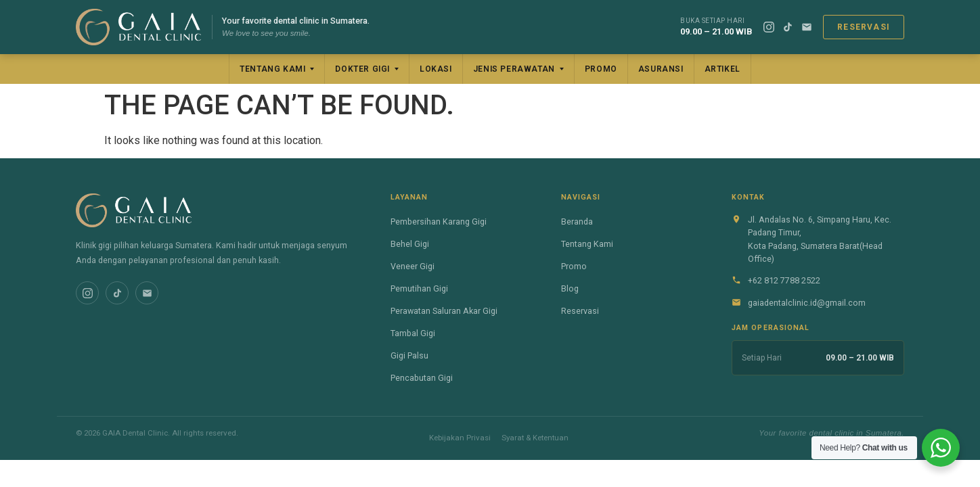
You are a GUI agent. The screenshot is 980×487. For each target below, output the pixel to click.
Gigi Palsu (409, 355)
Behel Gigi (410, 244)
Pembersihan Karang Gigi (439, 222)
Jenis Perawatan (514, 69)
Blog (570, 288)
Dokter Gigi (362, 69)
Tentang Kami (272, 69)
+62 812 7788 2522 (784, 280)
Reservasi (864, 27)
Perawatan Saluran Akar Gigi (444, 311)
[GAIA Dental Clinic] (138, 27)
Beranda (577, 222)
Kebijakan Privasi (460, 438)
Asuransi (661, 69)
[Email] (807, 27)
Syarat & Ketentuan (535, 438)
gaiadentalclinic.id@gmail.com (807, 303)
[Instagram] (769, 27)
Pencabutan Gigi (422, 378)
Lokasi (436, 69)
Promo (601, 69)
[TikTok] (788, 27)
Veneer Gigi (413, 266)
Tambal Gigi (413, 333)
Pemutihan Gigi (419, 288)
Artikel (722, 69)
